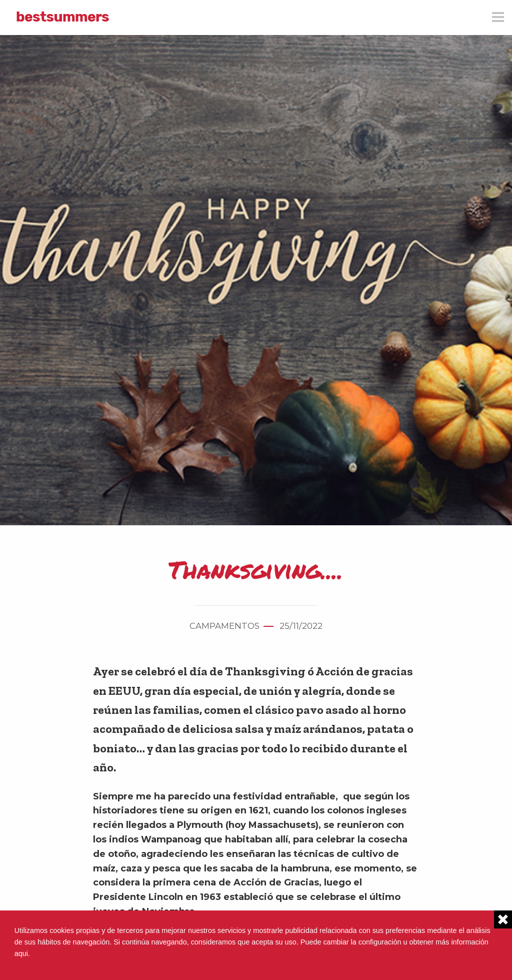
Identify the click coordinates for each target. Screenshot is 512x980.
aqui (21, 953)
